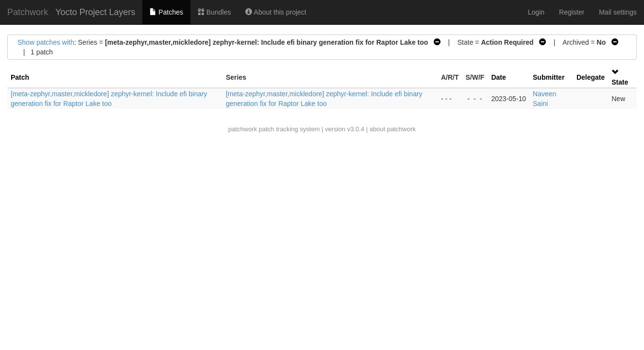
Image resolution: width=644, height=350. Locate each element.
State (620, 82)
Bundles (214, 12)
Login (536, 12)
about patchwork (393, 129)
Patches (166, 12)
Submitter (549, 77)
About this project (276, 12)
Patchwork (28, 12)
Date (498, 77)
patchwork (243, 129)
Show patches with (46, 42)
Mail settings (618, 12)
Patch (20, 77)
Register (572, 12)
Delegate (591, 77)
